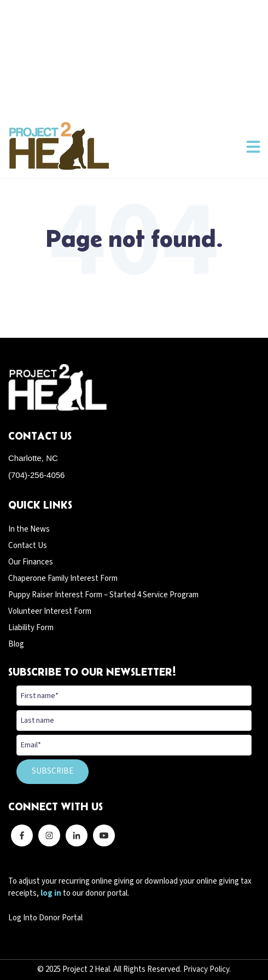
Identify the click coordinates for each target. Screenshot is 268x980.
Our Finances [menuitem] (31, 562)
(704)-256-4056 (36, 475)
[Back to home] (59, 146)
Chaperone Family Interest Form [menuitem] (63, 578)
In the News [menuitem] (29, 529)
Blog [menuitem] (16, 644)
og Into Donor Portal (48, 918)
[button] (253, 146)
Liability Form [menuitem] (31, 628)
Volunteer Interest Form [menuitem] (50, 611)
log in (51, 893)
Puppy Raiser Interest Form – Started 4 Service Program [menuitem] (103, 595)
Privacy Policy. (207, 969)
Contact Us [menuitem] (28, 546)
